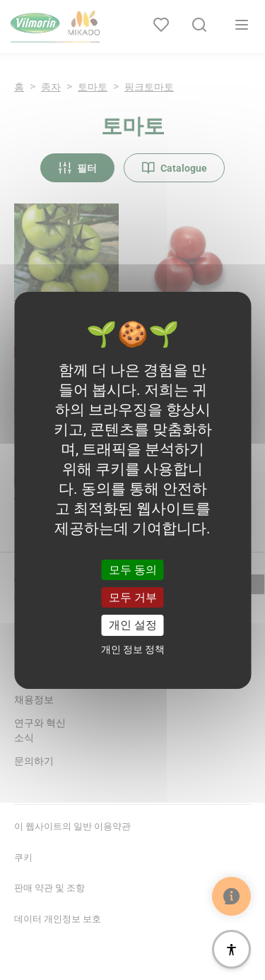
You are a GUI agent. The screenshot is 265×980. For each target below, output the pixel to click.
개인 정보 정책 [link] (133, 649)
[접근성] (231, 949)
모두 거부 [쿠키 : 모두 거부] (133, 597)
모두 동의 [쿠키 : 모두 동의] (133, 570)
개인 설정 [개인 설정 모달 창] (133, 625)
